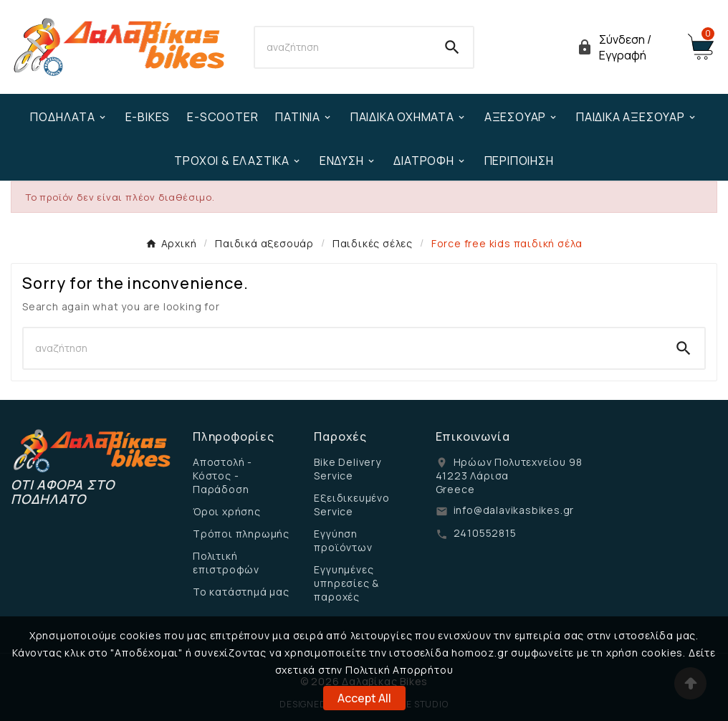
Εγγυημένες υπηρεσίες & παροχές (346, 583)
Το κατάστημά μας (241, 592)
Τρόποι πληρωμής (241, 534)
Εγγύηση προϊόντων (343, 540)
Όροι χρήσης (227, 511)
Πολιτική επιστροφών (226, 563)
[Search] (344, 47)
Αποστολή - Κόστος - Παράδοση (222, 476)
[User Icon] (623, 47)
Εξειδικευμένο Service (351, 505)
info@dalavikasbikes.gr (514, 510)
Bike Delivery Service (347, 469)
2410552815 (485, 533)
